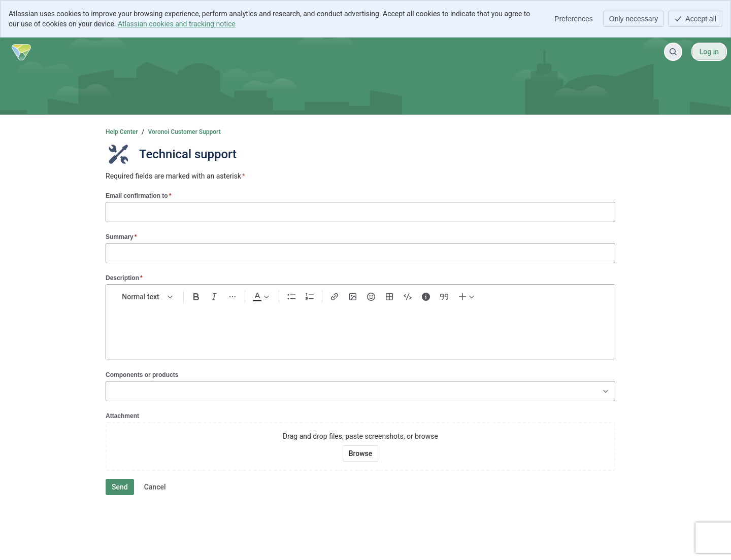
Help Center (122, 132)
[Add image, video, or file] (353, 297)
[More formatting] (232, 297)
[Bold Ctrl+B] (196, 297)
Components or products (142, 375)
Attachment (122, 416)
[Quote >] (444, 297)
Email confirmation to (138, 196)
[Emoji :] (371, 297)
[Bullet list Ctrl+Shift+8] (291, 297)
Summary (121, 237)
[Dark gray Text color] (261, 297)
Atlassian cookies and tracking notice (177, 24)
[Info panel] (426, 297)
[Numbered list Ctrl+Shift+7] (310, 297)
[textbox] (360, 327)
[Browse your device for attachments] (361, 453)
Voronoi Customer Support (185, 132)
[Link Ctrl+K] (335, 297)
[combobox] (111, 391)
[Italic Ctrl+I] (214, 297)
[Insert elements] (467, 297)
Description (124, 278)
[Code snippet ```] (408, 297)
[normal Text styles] (148, 297)
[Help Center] (21, 52)
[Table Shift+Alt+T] (389, 297)
